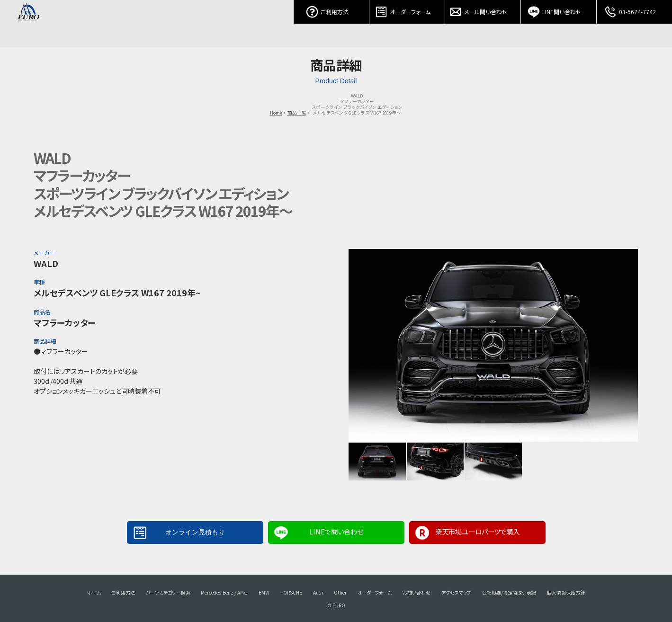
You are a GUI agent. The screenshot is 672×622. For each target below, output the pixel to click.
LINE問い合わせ (559, 9)
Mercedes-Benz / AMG (224, 592)
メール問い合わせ (483, 9)
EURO (28, 24)
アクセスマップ (456, 592)
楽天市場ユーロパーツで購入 (477, 531)
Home (276, 113)
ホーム (94, 592)
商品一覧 (297, 113)
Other (340, 592)
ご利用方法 (332, 9)
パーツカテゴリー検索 (168, 592)
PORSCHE (291, 592)
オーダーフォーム (407, 9)
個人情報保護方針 (566, 592)
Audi (318, 592)
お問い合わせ (417, 592)
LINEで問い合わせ (336, 531)
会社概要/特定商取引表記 (509, 592)
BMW (264, 592)
